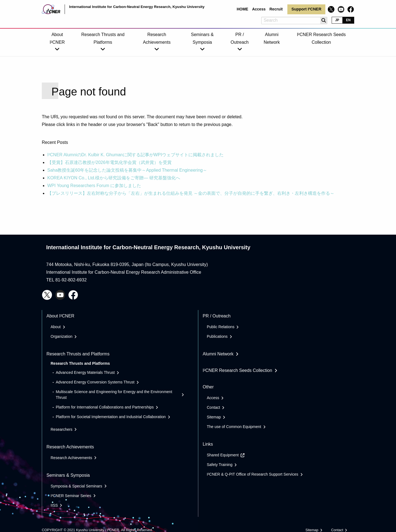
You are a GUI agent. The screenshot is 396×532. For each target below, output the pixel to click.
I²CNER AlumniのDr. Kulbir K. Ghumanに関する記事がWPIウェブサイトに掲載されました (135, 155)
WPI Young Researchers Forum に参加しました (94, 186)
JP (337, 20)
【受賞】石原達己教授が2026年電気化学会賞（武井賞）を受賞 (109, 162)
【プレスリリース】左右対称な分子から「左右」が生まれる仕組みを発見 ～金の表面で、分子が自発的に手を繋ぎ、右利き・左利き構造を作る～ (191, 193)
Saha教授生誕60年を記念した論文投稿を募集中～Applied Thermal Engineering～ (127, 170)
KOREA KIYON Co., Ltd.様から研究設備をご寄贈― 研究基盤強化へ (114, 178)
